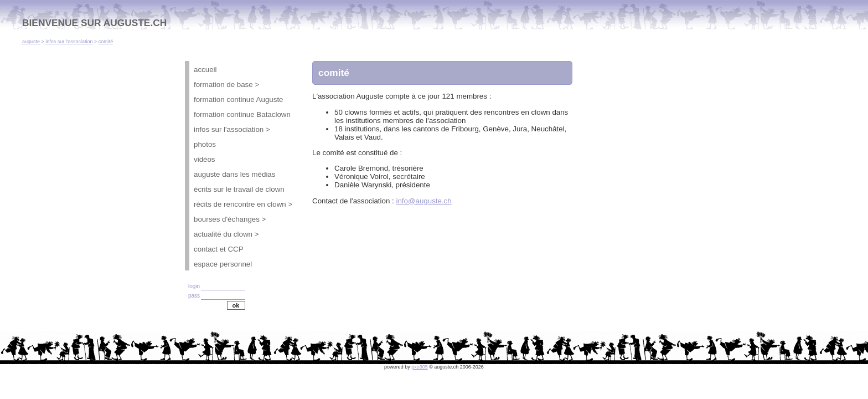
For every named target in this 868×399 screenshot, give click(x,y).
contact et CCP (219, 249)
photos (205, 144)
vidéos (205, 159)
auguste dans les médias (234, 174)
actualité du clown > (226, 234)
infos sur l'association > (232, 129)
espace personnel (223, 264)
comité (106, 42)
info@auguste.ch (423, 201)
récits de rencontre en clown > (243, 204)
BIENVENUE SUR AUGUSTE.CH (94, 23)
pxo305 (420, 367)
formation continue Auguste (239, 99)
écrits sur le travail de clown (239, 189)
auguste (31, 42)
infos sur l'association (69, 42)
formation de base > (226, 85)
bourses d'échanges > (230, 219)
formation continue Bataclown (242, 114)
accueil (205, 70)
